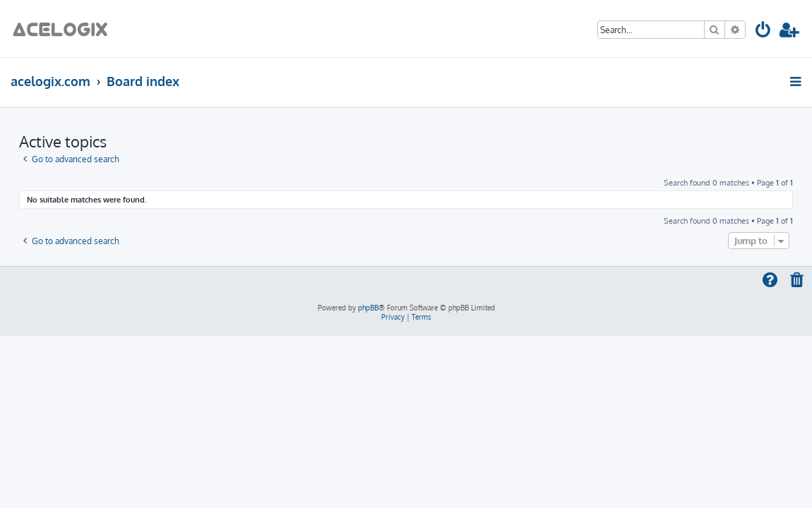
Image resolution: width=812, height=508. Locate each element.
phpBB (368, 308)
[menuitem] (764, 32)
